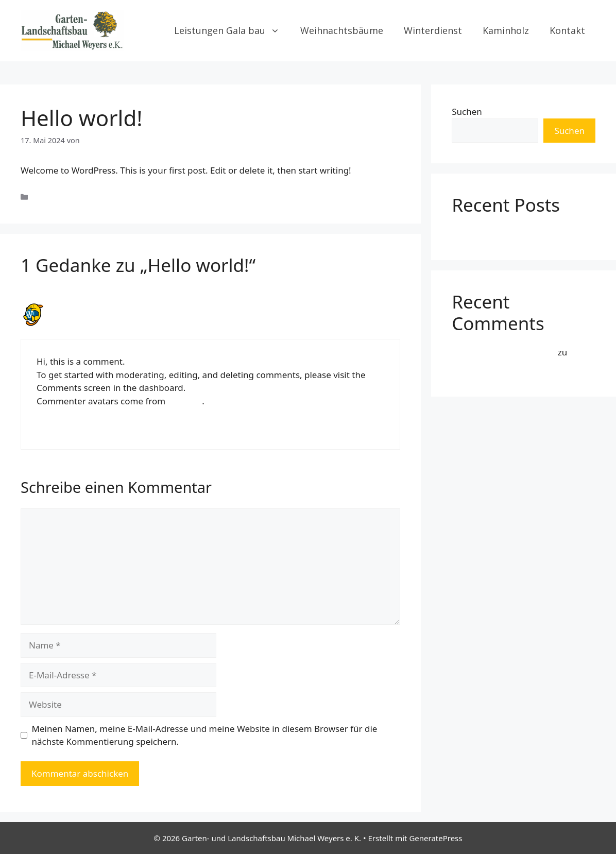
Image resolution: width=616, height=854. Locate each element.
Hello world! (476, 233)
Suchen (467, 112)
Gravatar (185, 401)
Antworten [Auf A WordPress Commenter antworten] (55, 428)
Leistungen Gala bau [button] (232, 30)
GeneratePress (435, 838)
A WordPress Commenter (106, 308)
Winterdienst (433, 30)
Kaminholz (506, 30)
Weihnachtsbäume (342, 30)
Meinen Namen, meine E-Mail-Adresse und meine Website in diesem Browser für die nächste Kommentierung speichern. (205, 735)
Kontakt (567, 30)
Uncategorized (58, 197)
